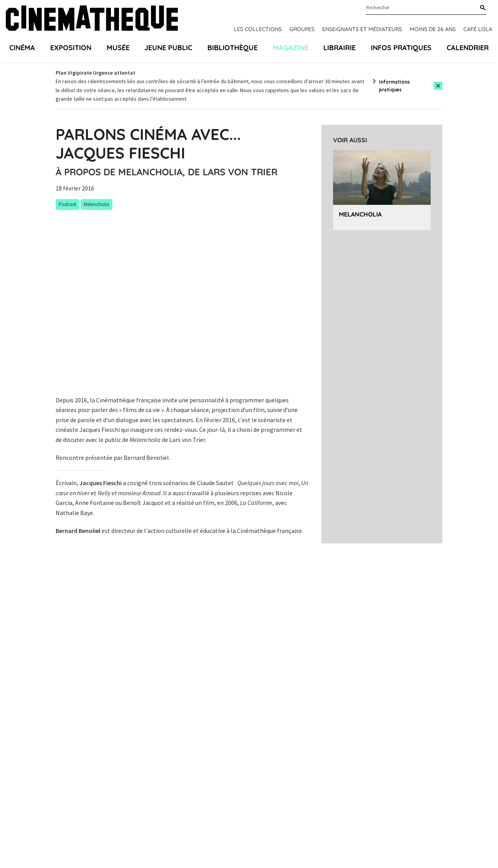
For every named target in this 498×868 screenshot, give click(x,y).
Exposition (71, 48)
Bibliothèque (232, 48)
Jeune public (168, 48)
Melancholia (360, 214)
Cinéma (22, 48)
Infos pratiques (401, 48)
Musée (118, 48)
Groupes (302, 29)
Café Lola (478, 29)
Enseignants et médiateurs (362, 29)
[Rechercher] (481, 8)
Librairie (339, 48)
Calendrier (468, 48)
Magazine (291, 48)
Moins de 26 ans (433, 29)
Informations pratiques (394, 86)
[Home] (92, 19)
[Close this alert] (438, 86)
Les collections (258, 29)
